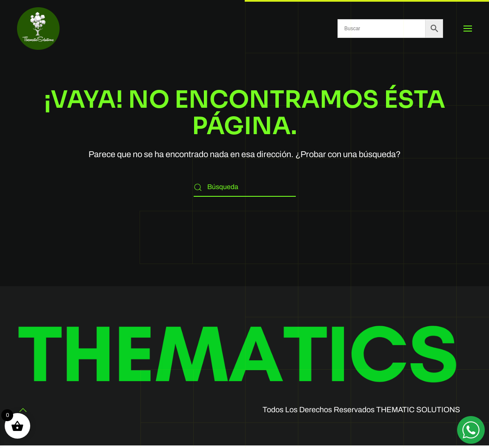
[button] (468, 29)
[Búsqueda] (245, 187)
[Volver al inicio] (38, 29)
